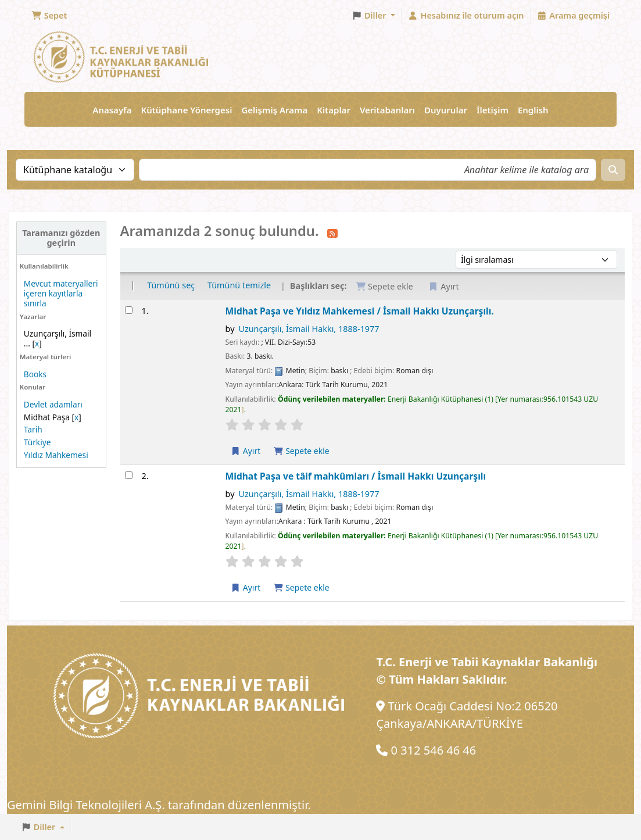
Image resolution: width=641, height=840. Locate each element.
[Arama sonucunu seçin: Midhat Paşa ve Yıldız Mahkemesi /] (129, 310)
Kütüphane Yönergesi (186, 110)
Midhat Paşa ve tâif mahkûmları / (356, 476)
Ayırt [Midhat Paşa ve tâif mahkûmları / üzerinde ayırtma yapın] (246, 587)
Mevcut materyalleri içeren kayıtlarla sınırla (61, 293)
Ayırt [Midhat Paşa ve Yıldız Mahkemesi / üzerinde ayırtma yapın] (246, 451)
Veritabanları (387, 110)
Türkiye (37, 442)
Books (35, 374)
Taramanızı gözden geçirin (61, 238)
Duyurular (446, 110)
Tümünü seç (171, 285)
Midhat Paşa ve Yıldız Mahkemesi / (360, 311)
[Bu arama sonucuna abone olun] (332, 233)
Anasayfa (112, 110)
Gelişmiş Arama (274, 110)
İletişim (493, 110)
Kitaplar (334, 110)
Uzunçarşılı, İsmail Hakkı (309, 329)
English (533, 110)
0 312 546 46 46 (434, 750)
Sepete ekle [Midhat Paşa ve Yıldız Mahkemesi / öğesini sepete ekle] (301, 451)
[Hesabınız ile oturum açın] (466, 16)
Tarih (33, 429)
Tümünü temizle (239, 285)
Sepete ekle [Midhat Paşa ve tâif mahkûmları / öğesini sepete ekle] (301, 587)
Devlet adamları (53, 404)
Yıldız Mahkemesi (56, 455)
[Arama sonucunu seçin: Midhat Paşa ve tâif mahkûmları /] (129, 475)
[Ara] (613, 170)
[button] (49, 16)
